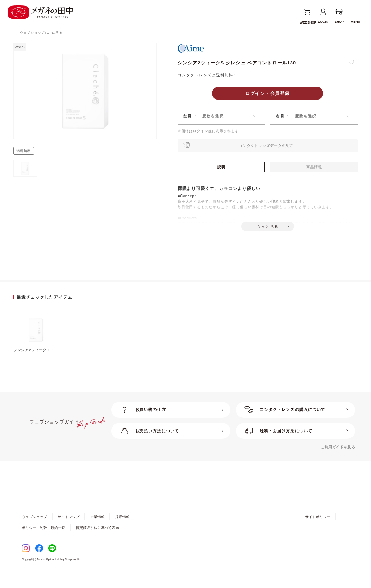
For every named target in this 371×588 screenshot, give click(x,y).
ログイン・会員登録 (268, 93)
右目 (280, 116)
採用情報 (122, 530)
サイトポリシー (318, 530)
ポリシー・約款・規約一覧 (43, 541)
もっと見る (268, 236)
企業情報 (97, 530)
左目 (188, 116)
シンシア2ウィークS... (33, 363)
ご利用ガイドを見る (338, 460)
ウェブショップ (34, 530)
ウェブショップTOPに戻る (41, 33)
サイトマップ (68, 530)
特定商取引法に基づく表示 (97, 541)
